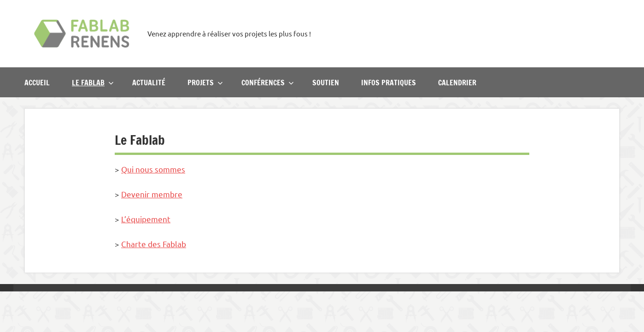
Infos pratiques (389, 83)
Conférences (268, 83)
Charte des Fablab (154, 244)
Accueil (37, 83)
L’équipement (146, 219)
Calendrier (457, 83)
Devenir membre (152, 194)
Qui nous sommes (153, 169)
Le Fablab (93, 83)
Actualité (149, 83)
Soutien (326, 83)
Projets (205, 83)
